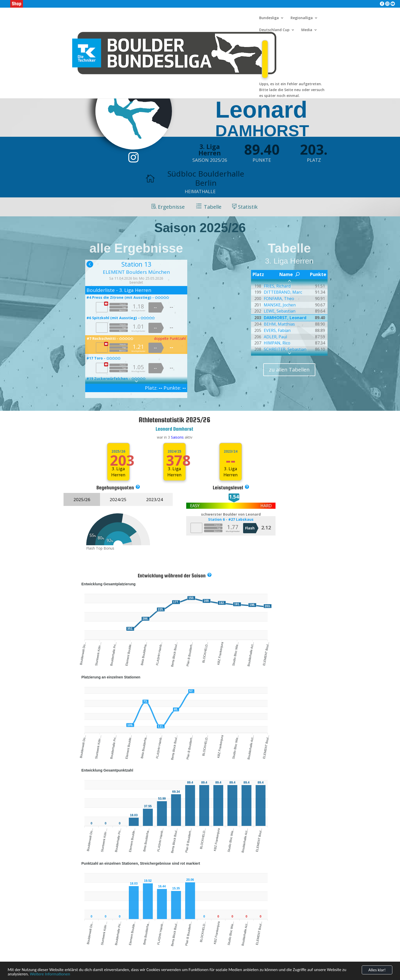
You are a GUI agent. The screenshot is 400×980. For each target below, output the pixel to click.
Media (307, 30)
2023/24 (155, 499)
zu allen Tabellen (289, 370)
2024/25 (174, 451)
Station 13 (136, 264)
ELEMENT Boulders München (136, 272)
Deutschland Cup (274, 30)
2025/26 (118, 451)
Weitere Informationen (50, 975)
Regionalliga (302, 18)
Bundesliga (269, 18)
